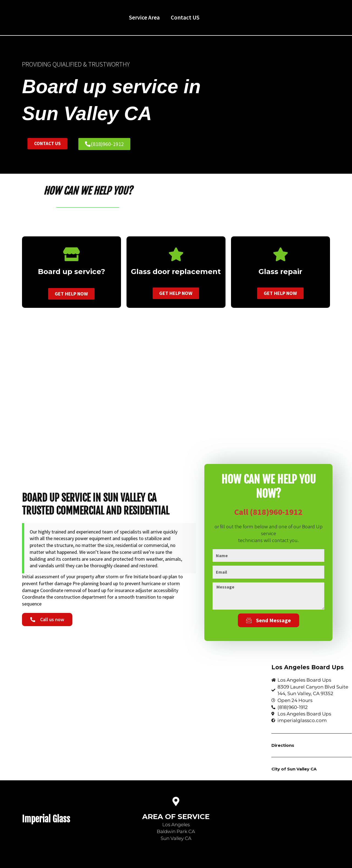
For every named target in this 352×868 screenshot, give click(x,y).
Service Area (144, 17)
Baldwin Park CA (176, 831)
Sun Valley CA (176, 838)
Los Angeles (176, 825)
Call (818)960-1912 (269, 512)
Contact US (185, 17)
